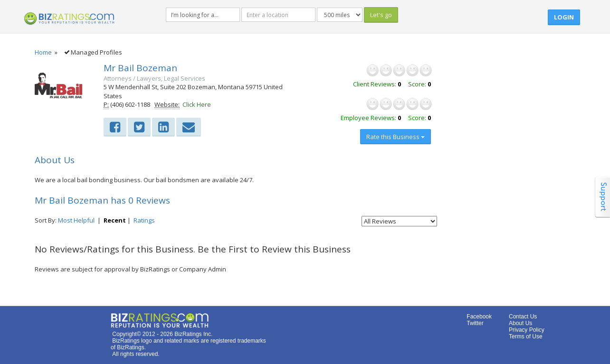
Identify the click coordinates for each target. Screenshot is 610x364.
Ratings (144, 220)
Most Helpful (76, 220)
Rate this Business (396, 137)
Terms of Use (526, 336)
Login (564, 17)
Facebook (479, 317)
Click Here (197, 104)
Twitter (475, 323)
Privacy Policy (527, 330)
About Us (520, 323)
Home (43, 52)
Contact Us (523, 317)
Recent (115, 220)
